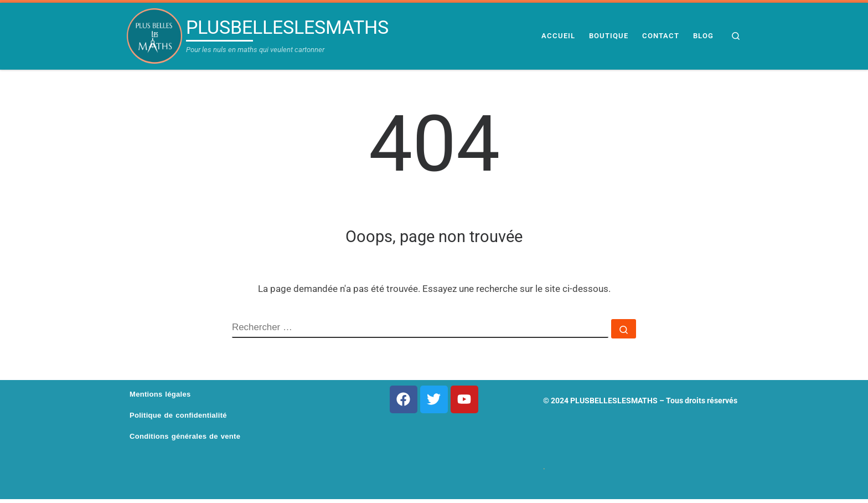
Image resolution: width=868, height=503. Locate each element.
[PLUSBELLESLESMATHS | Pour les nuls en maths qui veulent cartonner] (154, 36)
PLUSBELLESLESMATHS (614, 401)
